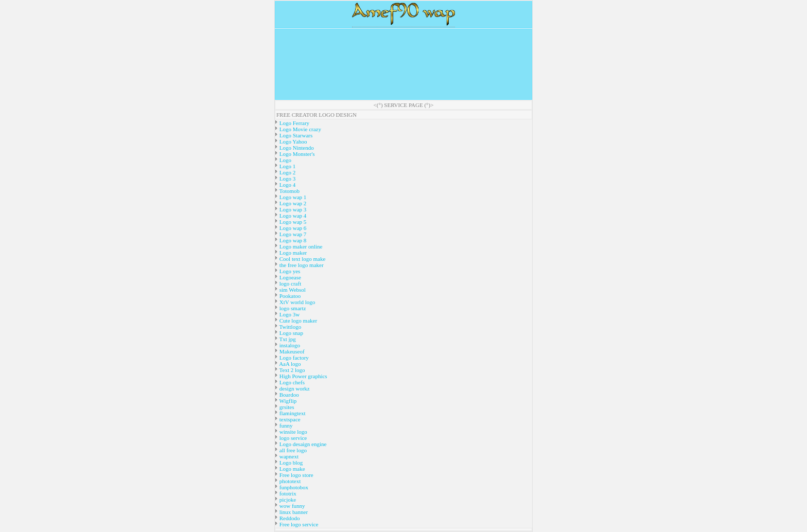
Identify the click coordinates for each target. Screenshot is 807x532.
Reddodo (289, 518)
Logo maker (292, 253)
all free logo (292, 450)
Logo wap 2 (292, 203)
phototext (289, 481)
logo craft (290, 283)
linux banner (293, 512)
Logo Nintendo (296, 148)
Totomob (289, 191)
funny (285, 425)
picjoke (287, 500)
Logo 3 (287, 179)
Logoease (290, 277)
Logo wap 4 (292, 216)
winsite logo (293, 432)
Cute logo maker (297, 321)
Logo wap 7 (292, 234)
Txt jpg (287, 339)
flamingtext (292, 413)
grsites (286, 407)
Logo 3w (289, 314)
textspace (289, 419)
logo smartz (292, 308)
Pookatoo (289, 296)
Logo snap (291, 333)
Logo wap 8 (292, 240)
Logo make (292, 469)
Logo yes (289, 271)
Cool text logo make (302, 259)
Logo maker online (300, 246)
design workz (294, 388)
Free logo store (296, 475)
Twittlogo (290, 327)
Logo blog (290, 463)
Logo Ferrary (294, 123)
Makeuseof (291, 351)
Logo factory (293, 358)
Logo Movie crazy (300, 129)
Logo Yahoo (293, 141)
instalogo (289, 345)
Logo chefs (291, 382)
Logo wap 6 (292, 228)
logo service (292, 438)
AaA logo (290, 364)
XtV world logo (296, 302)
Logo (285, 160)
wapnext (288, 456)
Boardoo (288, 395)
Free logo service (298, 524)
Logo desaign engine (302, 444)
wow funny (292, 506)
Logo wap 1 (292, 197)
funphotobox (293, 487)
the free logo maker (301, 265)
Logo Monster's (296, 154)
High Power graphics (303, 376)
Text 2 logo (292, 370)
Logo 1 (287, 166)
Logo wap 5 (292, 222)
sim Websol (292, 290)
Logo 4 (287, 185)
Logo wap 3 (292, 209)
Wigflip (287, 401)
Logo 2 (287, 172)
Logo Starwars (295, 135)
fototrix (287, 493)
